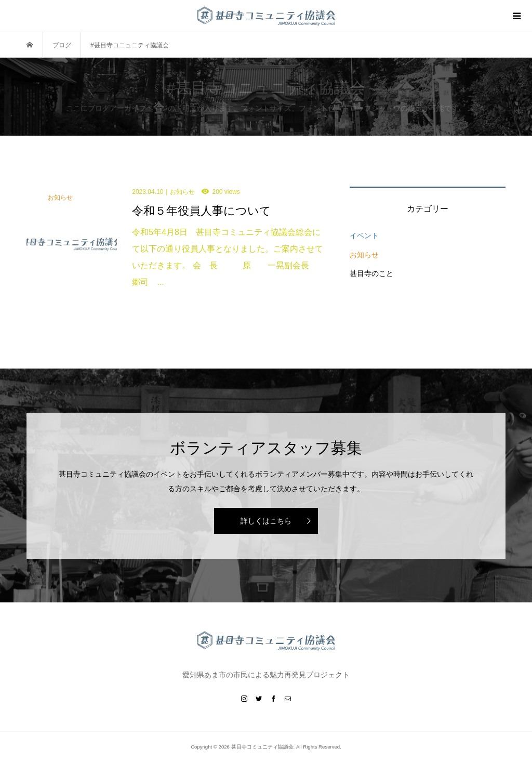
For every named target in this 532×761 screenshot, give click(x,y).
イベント (364, 235)
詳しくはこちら (266, 521)
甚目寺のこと (371, 273)
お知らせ (364, 255)
